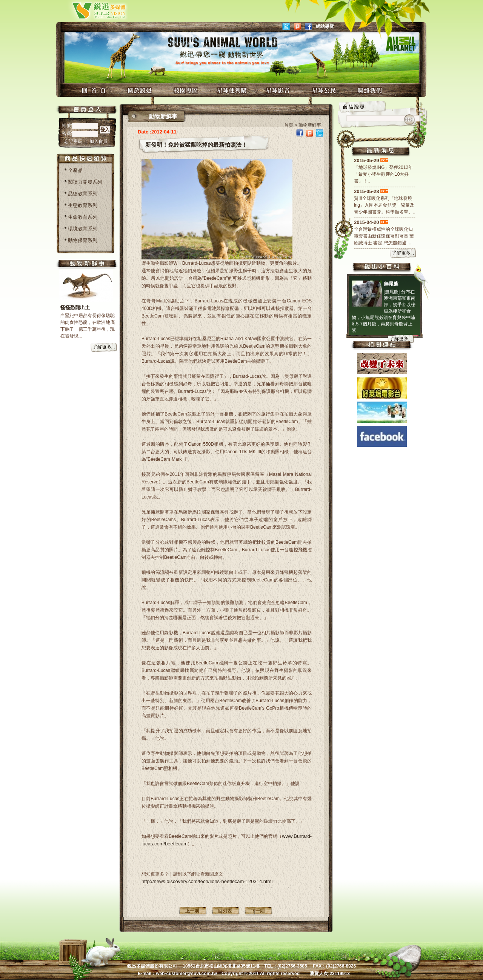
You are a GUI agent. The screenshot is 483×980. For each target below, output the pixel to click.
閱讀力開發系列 (85, 182)
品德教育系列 (83, 194)
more (104, 348)
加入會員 (98, 141)
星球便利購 (233, 90)
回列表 (225, 911)
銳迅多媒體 (90, 10)
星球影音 (279, 90)
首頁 (289, 125)
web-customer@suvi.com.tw (186, 974)
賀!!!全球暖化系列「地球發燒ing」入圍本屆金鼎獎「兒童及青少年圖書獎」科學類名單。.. (385, 205)
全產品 (75, 170)
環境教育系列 (83, 229)
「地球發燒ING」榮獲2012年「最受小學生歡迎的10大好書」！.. (383, 174)
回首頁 (95, 90)
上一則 (192, 911)
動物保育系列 (83, 240)
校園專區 (187, 90)
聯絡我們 (371, 90)
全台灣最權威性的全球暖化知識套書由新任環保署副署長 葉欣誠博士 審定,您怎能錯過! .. (384, 236)
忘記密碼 (74, 141)
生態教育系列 (83, 205)
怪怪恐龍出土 (75, 307)
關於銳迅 (141, 90)
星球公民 (325, 90)
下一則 (258, 911)
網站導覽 (325, 26)
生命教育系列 (83, 217)
